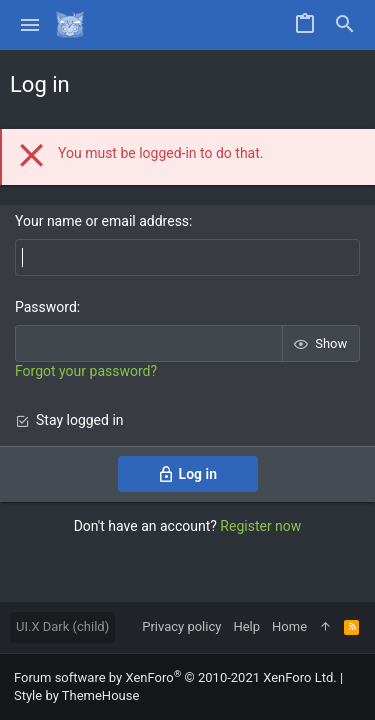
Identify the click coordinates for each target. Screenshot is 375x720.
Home (289, 626)
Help (246, 626)
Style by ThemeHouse (76, 695)
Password (46, 307)
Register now (260, 526)
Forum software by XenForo (175, 677)
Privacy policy (181, 626)
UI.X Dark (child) (62, 626)
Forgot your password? (86, 371)
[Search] (345, 25)
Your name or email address (102, 221)
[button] (30, 25)
